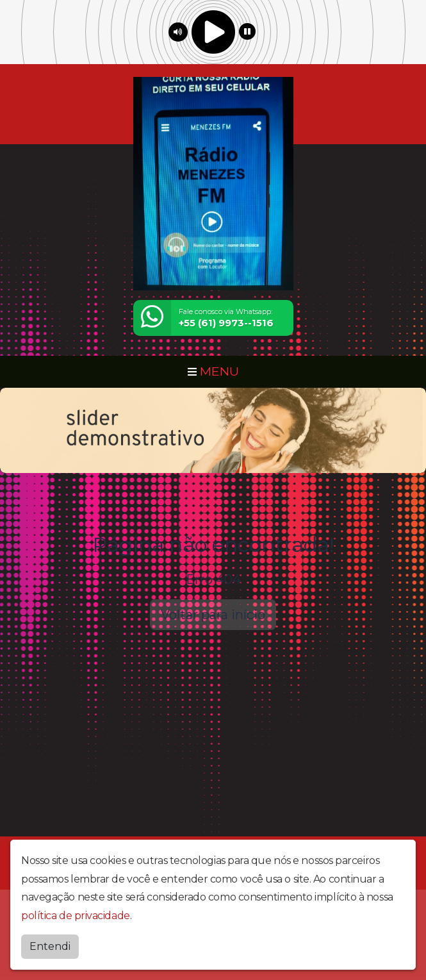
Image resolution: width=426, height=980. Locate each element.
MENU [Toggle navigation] (213, 371)
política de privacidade (76, 916)
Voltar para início (213, 615)
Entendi (50, 946)
